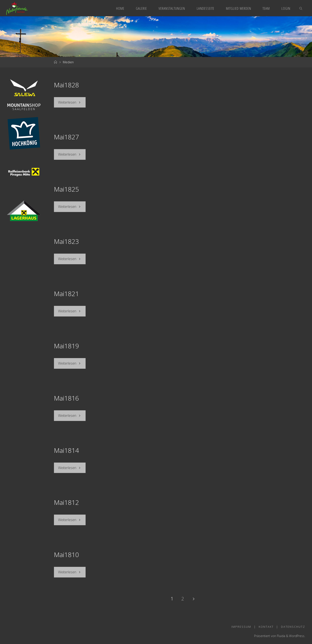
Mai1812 (66, 501)
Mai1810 (66, 553)
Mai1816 (66, 397)
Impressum (241, 625)
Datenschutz (293, 625)
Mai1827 (66, 137)
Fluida (280, 634)
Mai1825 (66, 189)
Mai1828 (66, 85)
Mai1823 (66, 241)
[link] (301, 8)
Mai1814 (66, 449)
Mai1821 (66, 293)
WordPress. (297, 634)
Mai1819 (66, 345)
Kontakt (266, 625)
